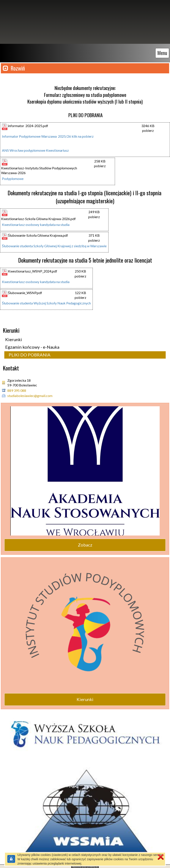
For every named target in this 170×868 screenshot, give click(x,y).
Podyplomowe (13, 177)
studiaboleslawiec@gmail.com (30, 395)
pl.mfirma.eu (93, 866)
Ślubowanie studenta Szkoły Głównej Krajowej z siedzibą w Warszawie (54, 245)
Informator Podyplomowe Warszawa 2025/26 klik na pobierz (48, 135)
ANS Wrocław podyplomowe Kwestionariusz (35, 149)
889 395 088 (17, 389)
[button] (85, 67)
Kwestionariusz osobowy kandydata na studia (36, 223)
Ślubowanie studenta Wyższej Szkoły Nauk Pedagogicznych (46, 302)
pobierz (148, 129)
